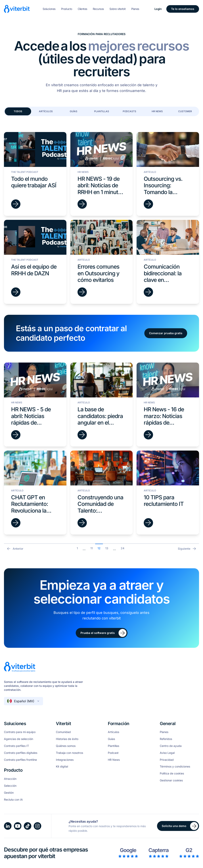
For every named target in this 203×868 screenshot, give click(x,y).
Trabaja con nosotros (69, 753)
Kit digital (62, 767)
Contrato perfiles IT (16, 746)
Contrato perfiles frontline (20, 760)
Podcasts (129, 111)
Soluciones (49, 9)
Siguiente (187, 549)
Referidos (166, 739)
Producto (67, 9)
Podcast (113, 753)
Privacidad (167, 760)
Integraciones (65, 760)
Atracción (10, 779)
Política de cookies (172, 773)
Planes (135, 9)
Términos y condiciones (175, 767)
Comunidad (63, 732)
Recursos (98, 9)
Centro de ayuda (171, 746)
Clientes (82, 9)
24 (123, 548)
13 (107, 548)
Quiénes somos (66, 746)
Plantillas (102, 111)
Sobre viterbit (118, 9)
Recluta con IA (13, 800)
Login (158, 9)
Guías (74, 111)
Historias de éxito (67, 739)
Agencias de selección (19, 739)
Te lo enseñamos (183, 9)
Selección (10, 786)
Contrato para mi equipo (20, 732)
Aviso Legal (167, 753)
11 (92, 548)
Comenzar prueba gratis (166, 333)
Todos (18, 111)
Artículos (46, 111)
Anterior (15, 549)
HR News (157, 111)
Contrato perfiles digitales (21, 753)
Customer (185, 111)
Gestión (9, 793)
